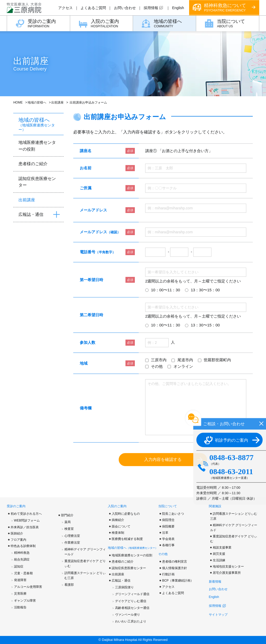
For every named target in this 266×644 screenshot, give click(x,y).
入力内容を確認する (163, 459)
